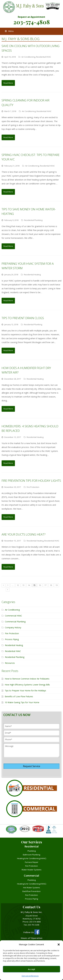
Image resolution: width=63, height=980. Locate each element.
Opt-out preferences (30, 976)
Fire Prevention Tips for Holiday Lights (31, 481)
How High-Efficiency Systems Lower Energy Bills (27, 685)
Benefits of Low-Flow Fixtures (19, 696)
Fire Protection (33, 487)
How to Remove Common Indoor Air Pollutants (27, 679)
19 (56, 585)
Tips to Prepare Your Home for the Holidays (25, 691)
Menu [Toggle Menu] (9, 31)
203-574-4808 (32, 22)
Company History (13, 627)
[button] (59, 945)
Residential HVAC (44, 57)
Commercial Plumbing (15, 622)
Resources (10, 663)
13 (23, 585)
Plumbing (32, 851)
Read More (8, 83)
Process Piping (12, 639)
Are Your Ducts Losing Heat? (24, 534)
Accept (32, 969)
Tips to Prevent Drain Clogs (23, 318)
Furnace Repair (32, 862)
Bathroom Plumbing (32, 855)
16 (40, 585)
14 (29, 585)
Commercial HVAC (13, 616)
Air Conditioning (28, 57)
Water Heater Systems (32, 870)
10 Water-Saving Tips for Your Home (22, 702)
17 (45, 585)
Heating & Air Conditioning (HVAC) (32, 858)
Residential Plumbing (33, 220)
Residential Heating (32, 275)
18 (51, 585)
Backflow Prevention (32, 891)
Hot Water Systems (32, 888)
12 (18, 585)
